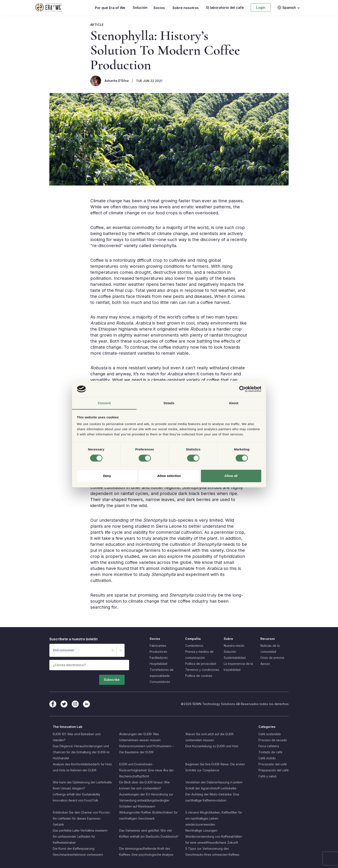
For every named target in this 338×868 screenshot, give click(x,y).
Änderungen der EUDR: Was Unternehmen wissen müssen (140, 737)
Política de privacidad (201, 664)
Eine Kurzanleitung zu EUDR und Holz (212, 746)
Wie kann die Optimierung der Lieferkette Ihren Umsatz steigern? (82, 785)
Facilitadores (159, 658)
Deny (107, 476)
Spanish (287, 8)
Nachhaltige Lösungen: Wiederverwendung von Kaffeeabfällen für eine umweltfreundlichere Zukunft (214, 836)
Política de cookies (199, 676)
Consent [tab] (104, 403)
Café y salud (267, 776)
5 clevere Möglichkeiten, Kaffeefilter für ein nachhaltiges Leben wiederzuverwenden (214, 818)
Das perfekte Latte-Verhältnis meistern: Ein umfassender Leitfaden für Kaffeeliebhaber (80, 836)
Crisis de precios (272, 658)
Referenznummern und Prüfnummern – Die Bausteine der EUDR (146, 749)
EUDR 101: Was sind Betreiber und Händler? (77, 737)
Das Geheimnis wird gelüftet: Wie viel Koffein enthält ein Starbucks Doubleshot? (149, 833)
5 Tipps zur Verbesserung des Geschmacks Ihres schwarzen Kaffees (212, 852)
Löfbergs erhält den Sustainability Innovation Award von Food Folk (77, 797)
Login (261, 8)
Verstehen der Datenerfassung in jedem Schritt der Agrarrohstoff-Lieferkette (214, 785)
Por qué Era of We (110, 8)
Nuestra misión (234, 646)
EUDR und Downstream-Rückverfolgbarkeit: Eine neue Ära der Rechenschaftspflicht (146, 770)
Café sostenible (270, 734)
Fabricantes (158, 646)
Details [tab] (169, 403)
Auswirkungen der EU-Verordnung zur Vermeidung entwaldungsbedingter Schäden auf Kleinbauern (146, 800)
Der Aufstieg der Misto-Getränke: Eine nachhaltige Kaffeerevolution (212, 797)
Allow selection (169, 476)
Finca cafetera (269, 746)
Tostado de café (270, 752)
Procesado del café (273, 764)
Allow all (231, 476)
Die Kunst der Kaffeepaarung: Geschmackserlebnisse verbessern (78, 852)
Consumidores (160, 682)
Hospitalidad (158, 664)
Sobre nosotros (186, 8)
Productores (158, 652)
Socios (159, 8)
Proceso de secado (273, 740)
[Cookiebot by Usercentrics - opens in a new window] (242, 389)
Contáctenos (194, 646)
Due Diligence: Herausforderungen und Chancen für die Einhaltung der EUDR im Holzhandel (81, 752)
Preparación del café (274, 770)
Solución (140, 8)
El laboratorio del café (225, 8)
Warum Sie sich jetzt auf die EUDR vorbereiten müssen (209, 737)
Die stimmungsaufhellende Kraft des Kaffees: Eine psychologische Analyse (146, 852)
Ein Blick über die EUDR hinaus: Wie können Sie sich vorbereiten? (144, 785)
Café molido (267, 758)
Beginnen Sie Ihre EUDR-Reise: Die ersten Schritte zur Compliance (215, 767)
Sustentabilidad (235, 658)
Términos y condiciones (202, 670)
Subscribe (117, 678)
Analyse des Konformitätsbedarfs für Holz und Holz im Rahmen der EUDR (82, 767)
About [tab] (234, 403)
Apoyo (265, 664)
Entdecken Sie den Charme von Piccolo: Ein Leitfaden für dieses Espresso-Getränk (81, 818)
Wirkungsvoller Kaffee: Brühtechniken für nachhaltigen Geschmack (148, 815)
